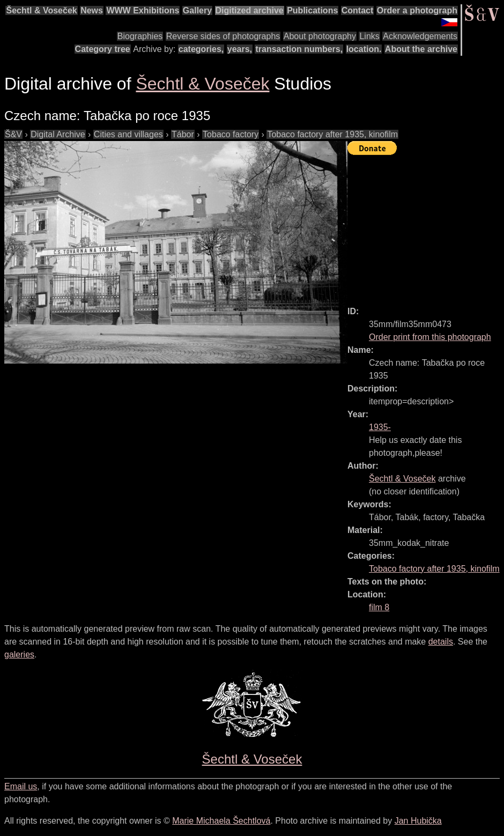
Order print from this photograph (430, 337)
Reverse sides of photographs (223, 36)
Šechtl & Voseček (41, 10)
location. (364, 49)
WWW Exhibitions (143, 10)
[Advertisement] (426, 226)
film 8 (379, 607)
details (441, 642)
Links (369, 36)
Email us (21, 786)
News (92, 10)
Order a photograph (417, 10)
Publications (312, 10)
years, (240, 49)
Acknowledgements (420, 36)
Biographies (140, 36)
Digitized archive (250, 10)
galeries (19, 654)
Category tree (103, 49)
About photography (320, 36)
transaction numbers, (299, 49)
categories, (201, 49)
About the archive (421, 49)
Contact (358, 10)
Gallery (197, 10)
